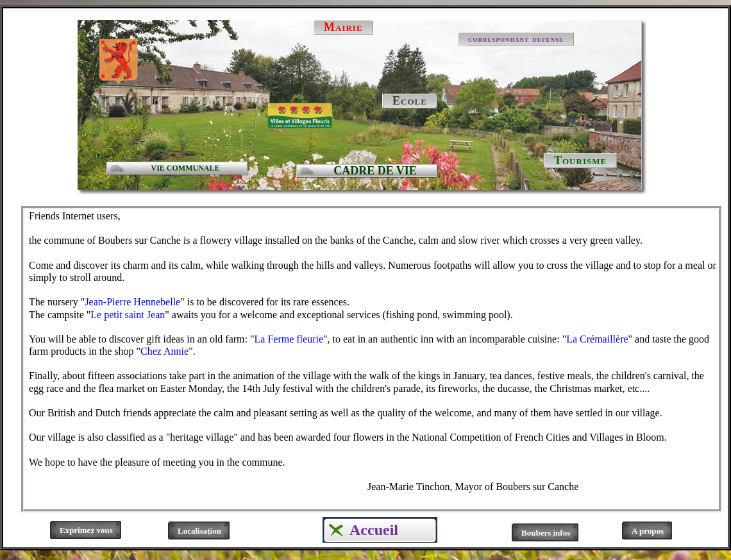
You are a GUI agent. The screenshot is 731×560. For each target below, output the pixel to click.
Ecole (410, 101)
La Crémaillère (597, 339)
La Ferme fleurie (289, 339)
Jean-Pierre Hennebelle (132, 302)
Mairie (343, 27)
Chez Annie (164, 351)
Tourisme (580, 160)
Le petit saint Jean (128, 315)
